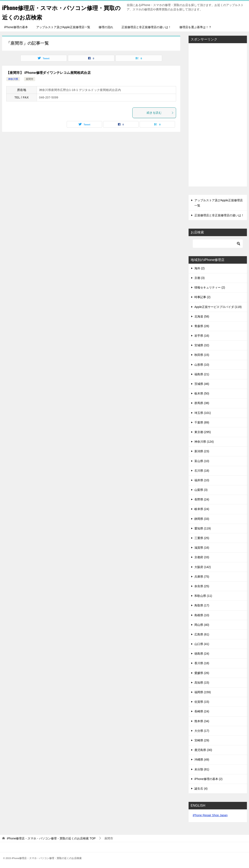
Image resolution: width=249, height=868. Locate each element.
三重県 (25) (202, 538)
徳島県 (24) (202, 654)
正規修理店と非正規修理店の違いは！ (146, 27)
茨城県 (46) (202, 384)
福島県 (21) (202, 374)
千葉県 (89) (202, 422)
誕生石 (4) (201, 789)
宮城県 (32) (202, 345)
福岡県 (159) (203, 692)
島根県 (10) (202, 615)
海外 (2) (200, 268)
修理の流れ (106, 27)
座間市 (30, 79)
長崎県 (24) (202, 711)
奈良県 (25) (202, 586)
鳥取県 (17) (202, 605)
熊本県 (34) (202, 721)
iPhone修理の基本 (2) (208, 779)
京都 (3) (200, 278)
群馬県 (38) (202, 403)
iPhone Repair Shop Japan (210, 815)
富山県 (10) (202, 461)
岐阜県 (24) (202, 509)
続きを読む (160, 113)
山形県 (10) (202, 365)
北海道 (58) (202, 316)
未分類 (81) (202, 769)
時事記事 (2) (202, 297)
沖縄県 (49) (202, 760)
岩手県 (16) (202, 336)
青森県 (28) (202, 326)
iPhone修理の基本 (16, 27)
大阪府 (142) (203, 567)
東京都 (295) (203, 432)
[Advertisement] (218, 115)
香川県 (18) (202, 663)
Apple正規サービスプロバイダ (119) (218, 307)
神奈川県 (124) (204, 442)
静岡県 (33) (202, 519)
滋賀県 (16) (202, 548)
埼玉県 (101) (203, 413)
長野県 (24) (202, 499)
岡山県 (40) (202, 625)
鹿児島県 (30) (203, 750)
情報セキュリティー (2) (210, 287)
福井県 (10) (202, 480)
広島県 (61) (202, 634)
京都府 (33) (202, 557)
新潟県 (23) (202, 451)
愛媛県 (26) (202, 673)
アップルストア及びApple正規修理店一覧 (63, 27)
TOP (51, 838)
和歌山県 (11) (203, 596)
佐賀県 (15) (202, 702)
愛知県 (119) (203, 528)
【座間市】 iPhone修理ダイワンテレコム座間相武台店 (48, 73)
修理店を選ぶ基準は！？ (195, 27)
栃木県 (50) (202, 393)
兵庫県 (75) (202, 577)
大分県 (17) (202, 731)
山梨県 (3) (201, 490)
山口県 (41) (202, 644)
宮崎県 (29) (202, 740)
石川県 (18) (202, 471)
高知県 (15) (202, 683)
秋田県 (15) (202, 355)
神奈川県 (13, 79)
